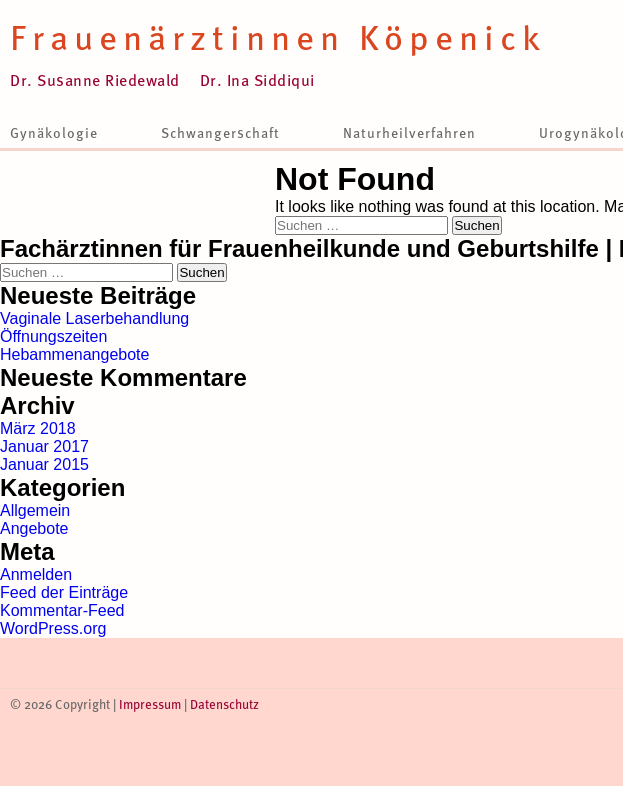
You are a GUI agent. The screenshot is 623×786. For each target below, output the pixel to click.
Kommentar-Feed (62, 610)
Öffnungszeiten (53, 336)
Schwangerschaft (220, 132)
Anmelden (36, 574)
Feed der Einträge (64, 592)
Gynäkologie (54, 132)
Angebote (34, 528)
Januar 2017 (44, 446)
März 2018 (38, 428)
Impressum (150, 704)
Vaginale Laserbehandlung (94, 318)
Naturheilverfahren (409, 132)
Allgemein (35, 510)
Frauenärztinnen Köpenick (278, 36)
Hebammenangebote (74, 354)
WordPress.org (53, 628)
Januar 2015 (44, 464)
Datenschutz (224, 704)
